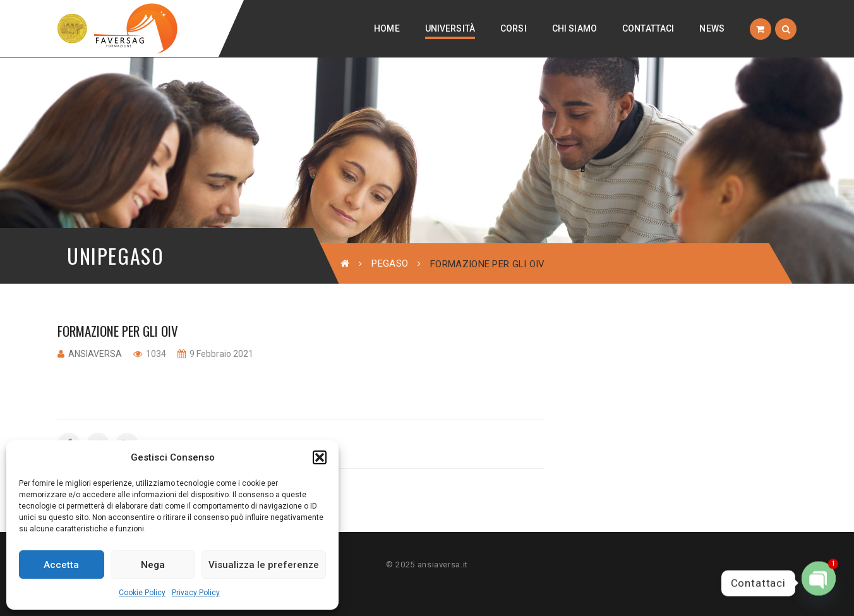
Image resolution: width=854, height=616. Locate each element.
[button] (320, 457)
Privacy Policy (196, 593)
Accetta (61, 565)
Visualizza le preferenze (264, 565)
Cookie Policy (142, 593)
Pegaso (390, 263)
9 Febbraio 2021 (220, 354)
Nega (153, 565)
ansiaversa (95, 354)
